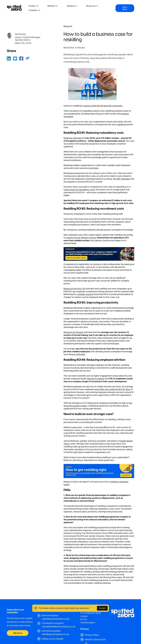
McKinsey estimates (73, 138)
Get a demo (125, 8)
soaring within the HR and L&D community (103, 106)
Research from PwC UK (74, 289)
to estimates (79, 354)
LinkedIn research (85, 294)
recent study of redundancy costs (79, 190)
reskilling (121, 125)
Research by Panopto (73, 332)
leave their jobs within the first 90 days (113, 389)
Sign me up (18, 633)
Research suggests (96, 379)
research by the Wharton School (81, 238)
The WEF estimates (121, 179)
